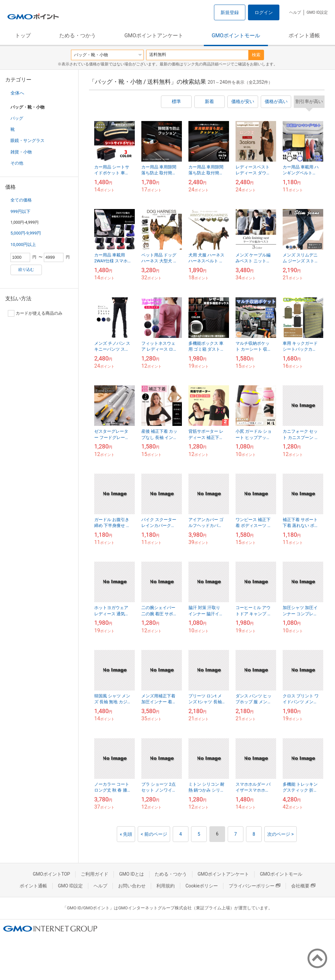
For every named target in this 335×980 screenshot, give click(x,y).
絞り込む (26, 270)
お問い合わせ (132, 886)
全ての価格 (21, 200)
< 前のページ (154, 834)
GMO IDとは (132, 874)
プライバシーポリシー (255, 886)
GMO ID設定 (317, 12)
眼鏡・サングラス (27, 140)
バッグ (17, 118)
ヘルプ (295, 12)
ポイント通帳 (304, 35)
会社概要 (303, 886)
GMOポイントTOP (51, 874)
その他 (17, 163)
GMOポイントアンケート (154, 35)
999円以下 (20, 211)
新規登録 (230, 12)
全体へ (17, 93)
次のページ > (281, 834)
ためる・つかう (78, 35)
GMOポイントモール (236, 35)
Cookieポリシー (202, 886)
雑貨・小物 (21, 152)
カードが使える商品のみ (35, 313)
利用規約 (166, 886)
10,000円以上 (23, 245)
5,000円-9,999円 (26, 233)
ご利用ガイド (95, 874)
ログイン (264, 12)
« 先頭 (126, 834)
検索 (256, 55)
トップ (23, 35)
